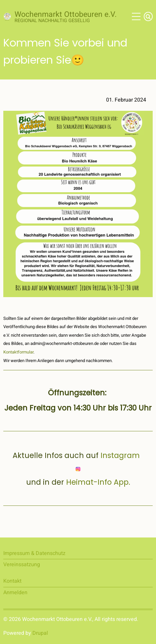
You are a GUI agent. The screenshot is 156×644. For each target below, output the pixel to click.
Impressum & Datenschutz (34, 553)
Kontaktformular (18, 352)
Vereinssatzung (22, 565)
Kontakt (12, 581)
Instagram (122, 455)
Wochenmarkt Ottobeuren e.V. (66, 15)
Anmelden (15, 593)
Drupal (40, 633)
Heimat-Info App (97, 482)
